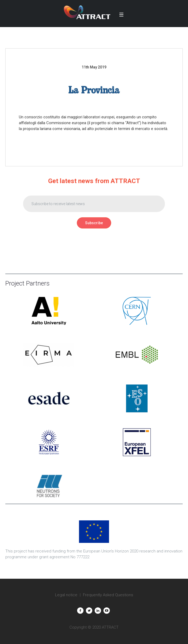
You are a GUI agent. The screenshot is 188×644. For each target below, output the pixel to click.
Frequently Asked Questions (108, 595)
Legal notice (66, 595)
